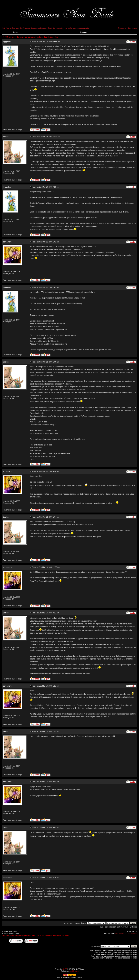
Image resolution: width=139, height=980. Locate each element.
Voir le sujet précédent (10, 933)
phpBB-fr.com (74, 971)
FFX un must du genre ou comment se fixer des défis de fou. (32, 37)
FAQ (3, 28)
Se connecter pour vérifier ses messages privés (71, 28)
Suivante (134, 933)
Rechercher (11, 28)
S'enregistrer (133, 28)
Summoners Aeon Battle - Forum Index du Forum (24, 935)
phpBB (65, 969)
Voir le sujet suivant (9, 931)
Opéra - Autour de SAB (58, 935)
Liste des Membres (23, 28)
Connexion (122, 28)
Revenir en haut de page (12, 130)
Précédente (119, 933)
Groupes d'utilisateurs (39, 28)
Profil (50, 28)
